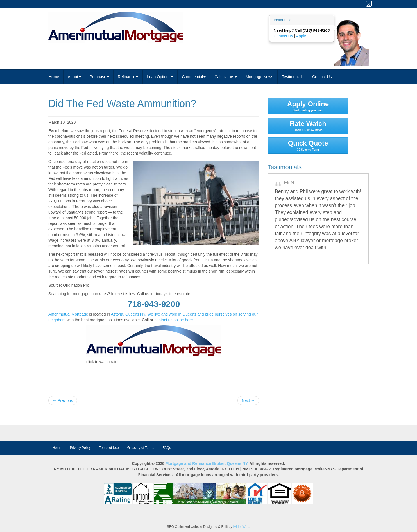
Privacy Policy (80, 448)
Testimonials (293, 77)
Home (54, 77)
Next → (248, 400)
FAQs (167, 448)
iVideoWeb (241, 527)
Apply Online (308, 106)
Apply (301, 36)
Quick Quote (308, 145)
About (74, 77)
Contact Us (284, 36)
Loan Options (160, 77)
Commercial (194, 77)
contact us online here (174, 320)
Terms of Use (109, 448)
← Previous (63, 400)
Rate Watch (308, 126)
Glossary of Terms (141, 448)
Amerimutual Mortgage (68, 314)
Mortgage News (259, 77)
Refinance (128, 77)
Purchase (99, 77)
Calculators (226, 77)
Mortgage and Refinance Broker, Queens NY (207, 463)
